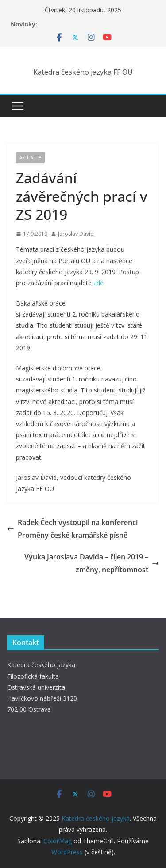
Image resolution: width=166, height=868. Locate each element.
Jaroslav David (76, 234)
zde (98, 283)
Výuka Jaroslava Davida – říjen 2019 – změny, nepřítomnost (92, 563)
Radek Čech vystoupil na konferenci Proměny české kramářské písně (72, 529)
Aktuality (30, 158)
